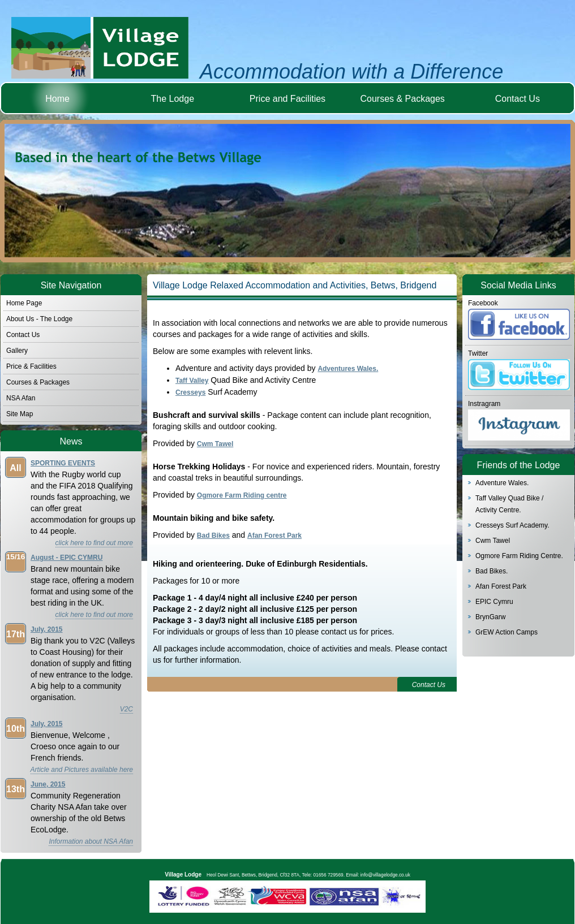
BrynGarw (490, 617)
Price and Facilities (287, 99)
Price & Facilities (31, 366)
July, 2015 (46, 629)
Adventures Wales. (348, 369)
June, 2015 (48, 784)
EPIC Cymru (494, 602)
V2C (126, 709)
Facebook (483, 303)
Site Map (20, 414)
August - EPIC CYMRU (66, 558)
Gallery (17, 351)
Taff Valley (192, 381)
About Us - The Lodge (39, 319)
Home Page (24, 303)
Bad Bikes (213, 536)
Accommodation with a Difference (351, 72)
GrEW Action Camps (507, 632)
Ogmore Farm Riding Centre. (519, 556)
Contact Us (518, 99)
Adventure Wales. (502, 483)
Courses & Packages (402, 99)
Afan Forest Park (501, 586)
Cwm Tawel (493, 541)
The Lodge (173, 99)
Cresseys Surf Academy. (512, 525)
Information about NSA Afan (91, 841)
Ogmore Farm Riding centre (242, 495)
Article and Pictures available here (82, 770)
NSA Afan (21, 398)
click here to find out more (94, 543)
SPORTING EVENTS (63, 463)
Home (57, 99)
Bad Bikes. (492, 571)
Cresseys (190, 392)
